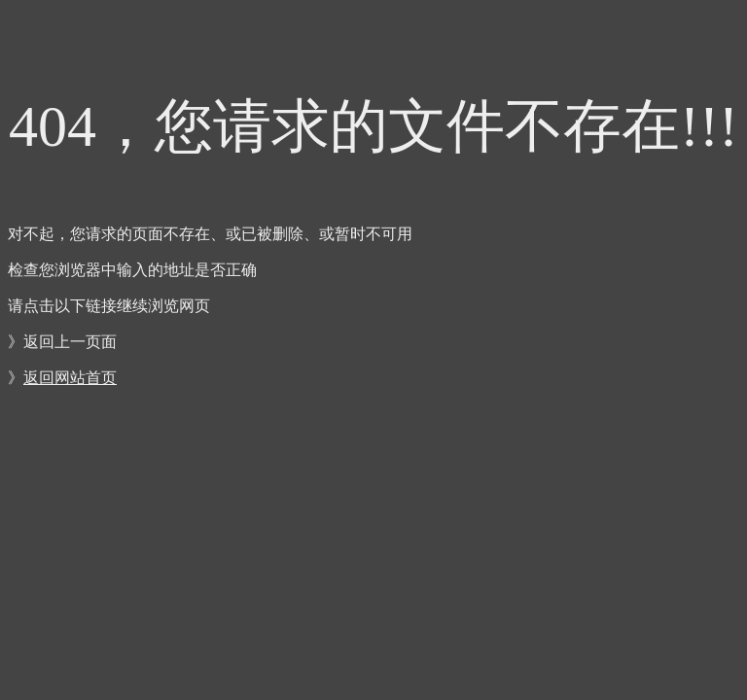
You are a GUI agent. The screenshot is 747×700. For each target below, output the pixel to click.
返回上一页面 (70, 342)
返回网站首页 (70, 378)
